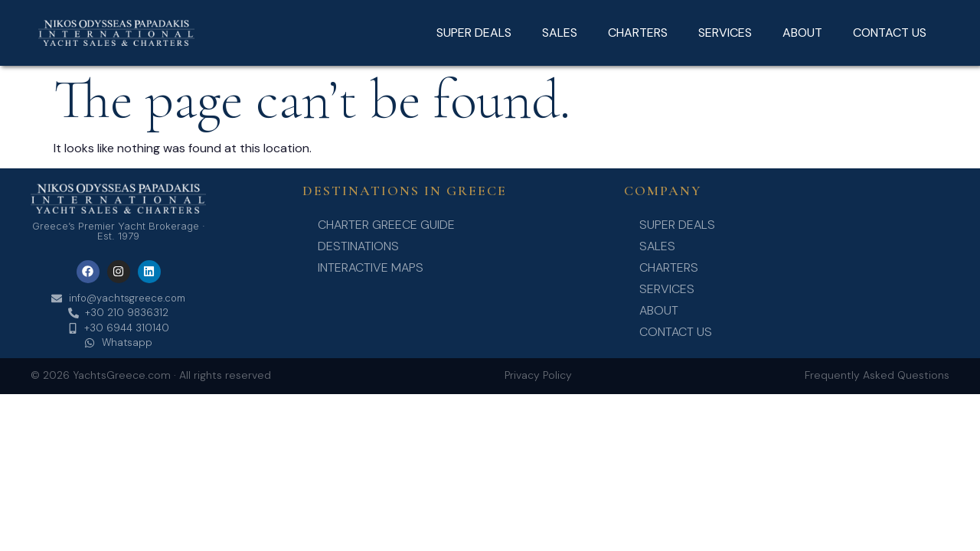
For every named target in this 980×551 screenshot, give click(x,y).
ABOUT (802, 33)
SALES (560, 33)
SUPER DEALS (474, 33)
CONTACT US (890, 33)
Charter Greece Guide (386, 225)
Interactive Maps (371, 267)
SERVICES (725, 33)
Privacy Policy (538, 375)
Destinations (358, 246)
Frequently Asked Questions (877, 375)
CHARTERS (638, 33)
